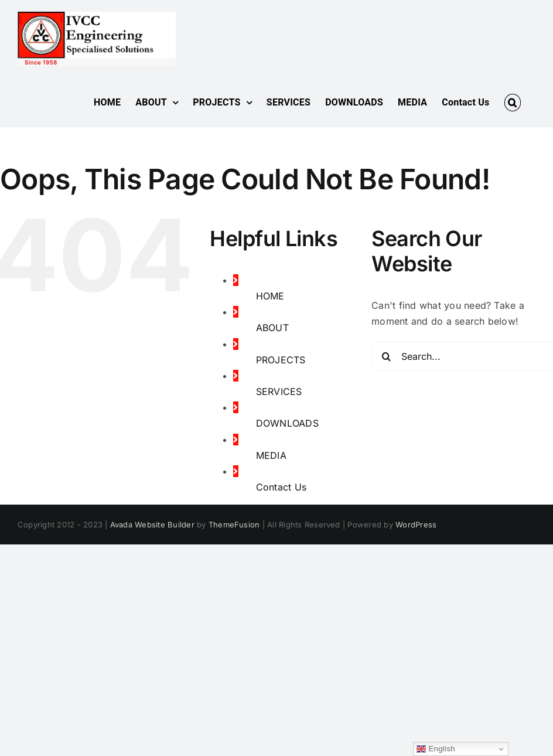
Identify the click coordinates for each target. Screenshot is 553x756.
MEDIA (271, 455)
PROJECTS (281, 360)
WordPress (416, 525)
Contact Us (281, 487)
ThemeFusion (234, 525)
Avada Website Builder (152, 525)
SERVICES (279, 391)
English (436, 749)
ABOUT (272, 328)
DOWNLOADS (287, 423)
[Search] (386, 356)
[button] (513, 103)
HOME (270, 296)
